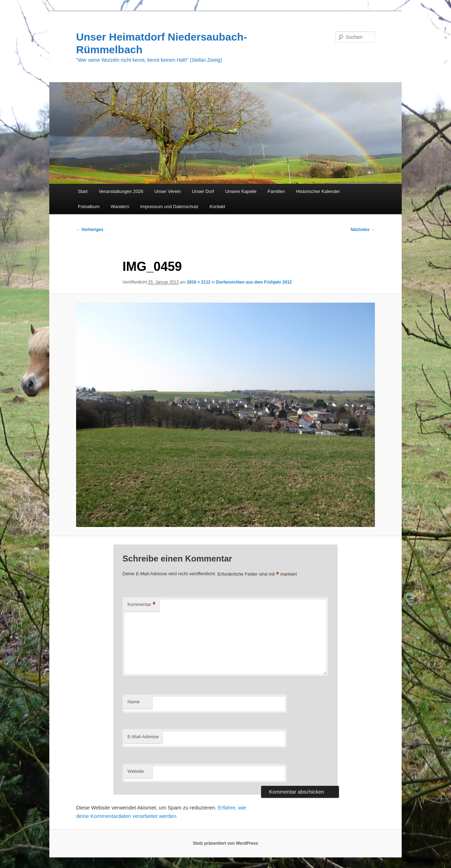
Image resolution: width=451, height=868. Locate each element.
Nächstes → (363, 230)
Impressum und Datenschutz (169, 207)
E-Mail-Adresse (143, 737)
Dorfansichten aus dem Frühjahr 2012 (254, 282)
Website (136, 771)
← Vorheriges (90, 230)
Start (83, 191)
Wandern (120, 207)
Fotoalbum (89, 207)
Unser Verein (168, 191)
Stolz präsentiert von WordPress (225, 843)
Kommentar (142, 605)
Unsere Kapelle (241, 191)
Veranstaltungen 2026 (121, 191)
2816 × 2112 (199, 282)
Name (134, 702)
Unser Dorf (203, 191)
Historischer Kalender (318, 191)
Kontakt (217, 207)
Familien (276, 191)
